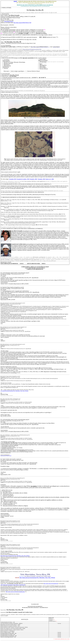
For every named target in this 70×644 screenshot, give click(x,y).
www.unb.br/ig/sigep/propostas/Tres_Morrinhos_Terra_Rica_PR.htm (14, 391)
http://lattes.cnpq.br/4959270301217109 (22, 23)
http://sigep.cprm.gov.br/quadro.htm (51, 584)
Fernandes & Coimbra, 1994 (23, 179)
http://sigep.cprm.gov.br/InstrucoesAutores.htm (15, 592)
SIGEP (15, 1)
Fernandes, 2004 (41, 179)
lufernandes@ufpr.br (9, 21)
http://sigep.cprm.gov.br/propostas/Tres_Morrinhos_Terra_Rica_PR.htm (15, 556)
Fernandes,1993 (13, 179)
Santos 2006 (50, 179)
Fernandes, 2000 (33, 179)
